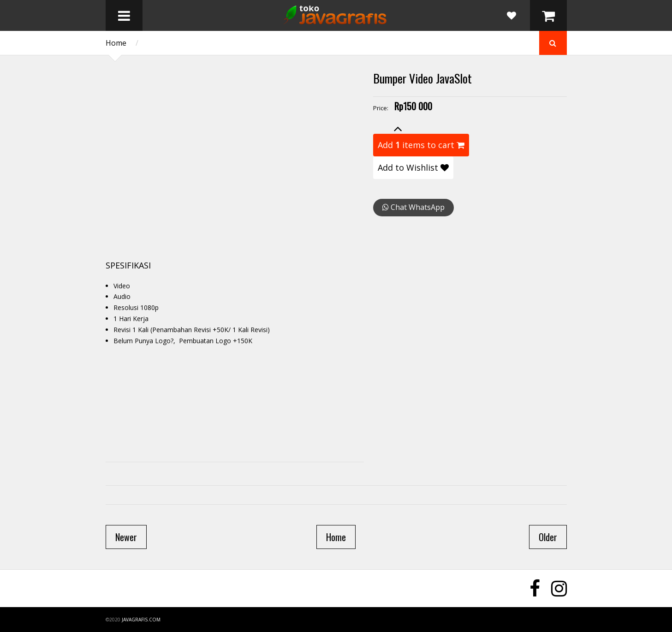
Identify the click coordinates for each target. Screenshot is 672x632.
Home (116, 43)
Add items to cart (421, 145)
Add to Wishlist (413, 167)
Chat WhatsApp (413, 207)
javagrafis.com (141, 620)
